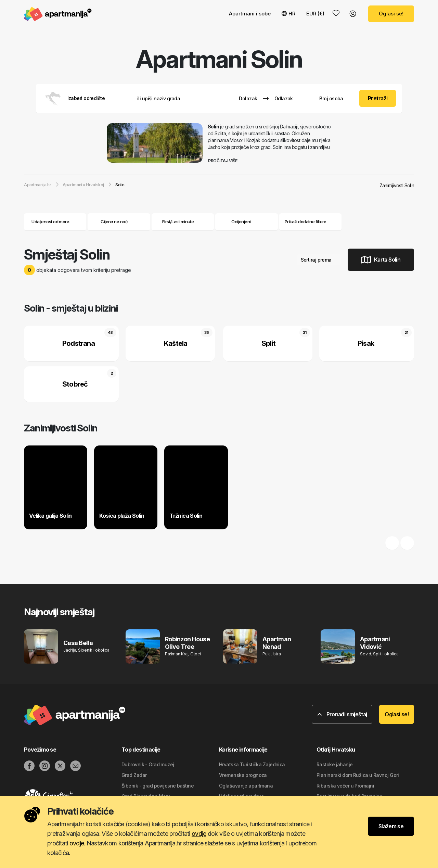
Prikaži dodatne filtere (310, 222)
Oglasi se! (391, 14)
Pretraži (378, 98)
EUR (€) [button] (315, 14)
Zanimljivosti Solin (397, 185)
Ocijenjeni (241, 222)
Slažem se (391, 826)
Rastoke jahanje (335, 764)
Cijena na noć (119, 222)
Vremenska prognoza (243, 775)
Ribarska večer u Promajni (345, 786)
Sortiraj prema (319, 260)
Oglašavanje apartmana (246, 786)
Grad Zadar (134, 775)
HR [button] (288, 14)
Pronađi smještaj (342, 714)
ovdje (199, 834)
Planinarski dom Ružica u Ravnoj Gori (358, 775)
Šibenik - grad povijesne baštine (158, 786)
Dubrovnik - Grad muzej (148, 764)
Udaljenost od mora (55, 222)
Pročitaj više (225, 161)
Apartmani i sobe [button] (250, 14)
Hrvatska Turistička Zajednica (252, 764)
